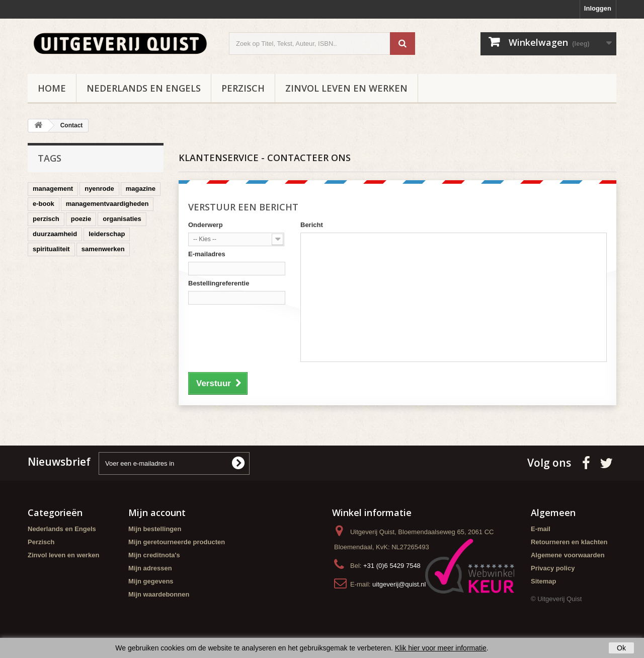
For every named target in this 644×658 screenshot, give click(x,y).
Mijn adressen (150, 568)
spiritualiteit (51, 249)
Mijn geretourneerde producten (177, 542)
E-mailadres (207, 254)
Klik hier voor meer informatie (441, 648)
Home (52, 88)
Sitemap (544, 581)
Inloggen (598, 8)
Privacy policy (553, 568)
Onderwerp (206, 225)
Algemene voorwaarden (568, 555)
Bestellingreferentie (219, 283)
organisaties (122, 219)
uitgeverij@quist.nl (399, 584)
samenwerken (103, 249)
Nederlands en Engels (144, 88)
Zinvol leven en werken (346, 88)
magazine (141, 189)
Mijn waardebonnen (159, 594)
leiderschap (107, 234)
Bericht (312, 225)
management (53, 189)
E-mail (541, 529)
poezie (81, 219)
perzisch (46, 219)
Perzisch (243, 88)
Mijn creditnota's (154, 555)
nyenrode (99, 189)
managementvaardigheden (107, 204)
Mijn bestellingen (155, 529)
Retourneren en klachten (569, 542)
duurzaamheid (55, 234)
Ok (621, 648)
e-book (44, 204)
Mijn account (157, 513)
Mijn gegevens (151, 581)
